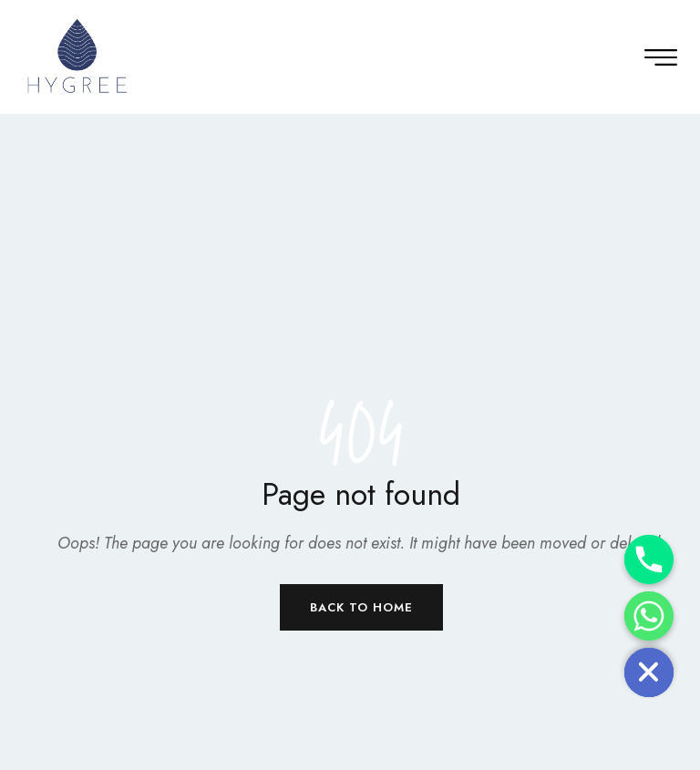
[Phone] (649, 560)
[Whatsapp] (649, 616)
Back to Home (361, 607)
